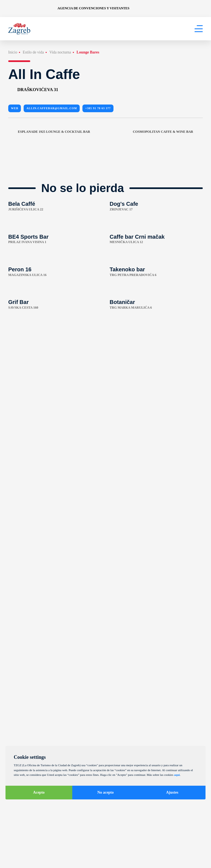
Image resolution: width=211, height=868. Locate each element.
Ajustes (172, 792)
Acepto (39, 792)
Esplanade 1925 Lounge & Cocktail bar (49, 132)
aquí (177, 775)
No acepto (105, 792)
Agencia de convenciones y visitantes (93, 8)
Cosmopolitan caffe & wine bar (168, 132)
